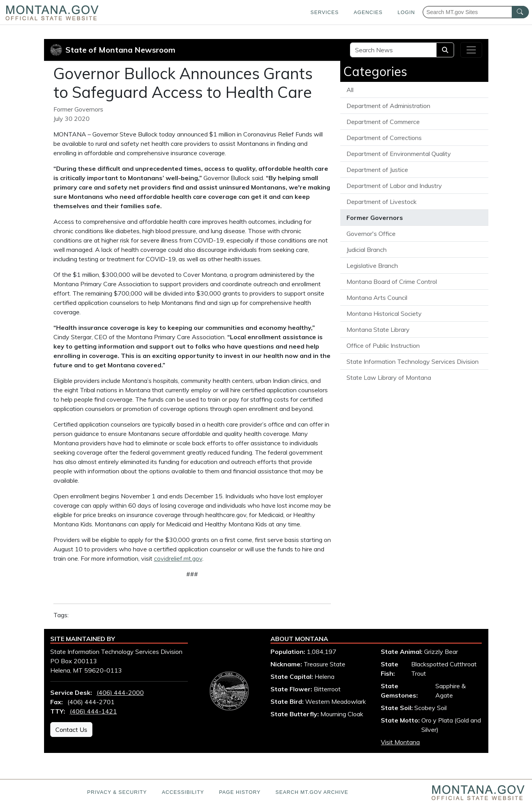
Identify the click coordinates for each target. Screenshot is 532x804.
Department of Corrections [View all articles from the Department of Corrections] (384, 138)
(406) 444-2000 (120, 692)
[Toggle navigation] (471, 50)
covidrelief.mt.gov (178, 558)
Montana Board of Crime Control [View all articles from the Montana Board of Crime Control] (392, 282)
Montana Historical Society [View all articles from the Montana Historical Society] (384, 313)
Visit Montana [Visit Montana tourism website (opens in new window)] (400, 742)
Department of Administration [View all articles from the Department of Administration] (388, 106)
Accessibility (183, 792)
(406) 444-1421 (93, 711)
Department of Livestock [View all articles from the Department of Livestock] (382, 202)
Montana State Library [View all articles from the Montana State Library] (378, 329)
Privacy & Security (117, 792)
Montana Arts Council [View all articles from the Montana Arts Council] (377, 298)
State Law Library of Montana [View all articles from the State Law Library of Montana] (389, 377)
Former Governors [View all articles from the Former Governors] (375, 218)
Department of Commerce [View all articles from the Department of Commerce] (383, 122)
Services (325, 12)
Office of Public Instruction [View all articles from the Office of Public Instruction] (383, 345)
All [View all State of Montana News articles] (350, 90)
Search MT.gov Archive (312, 792)
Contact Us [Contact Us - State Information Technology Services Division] (71, 730)
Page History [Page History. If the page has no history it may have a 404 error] (240, 792)
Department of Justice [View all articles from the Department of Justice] (377, 170)
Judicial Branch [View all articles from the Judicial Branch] (367, 250)
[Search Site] (393, 50)
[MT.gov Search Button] (520, 12)
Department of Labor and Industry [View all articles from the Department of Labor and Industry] (394, 186)
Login (406, 12)
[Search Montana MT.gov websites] (476, 12)
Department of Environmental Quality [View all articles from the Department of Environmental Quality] (399, 154)
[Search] (445, 50)
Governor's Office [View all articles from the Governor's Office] (371, 234)
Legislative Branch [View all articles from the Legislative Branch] (372, 266)
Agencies (368, 12)
